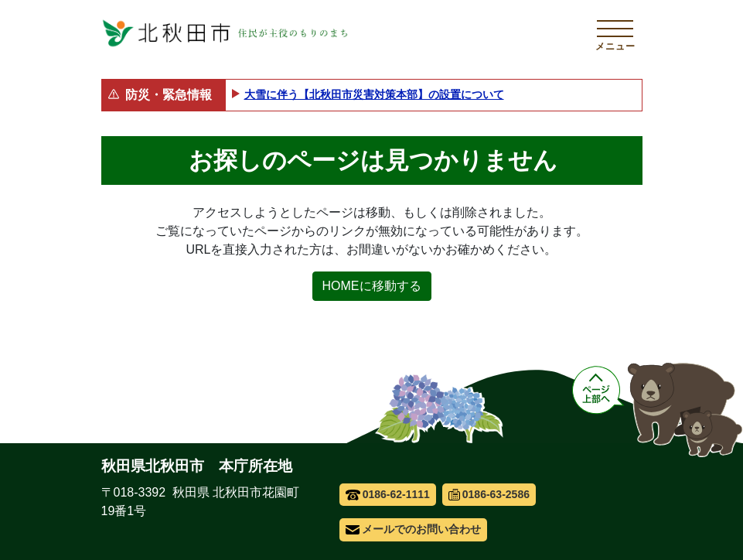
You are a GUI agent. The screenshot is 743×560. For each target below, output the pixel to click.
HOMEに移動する (372, 286)
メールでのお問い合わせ (413, 529)
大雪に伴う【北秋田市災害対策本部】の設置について (374, 94)
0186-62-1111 (388, 494)
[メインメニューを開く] (615, 33)
